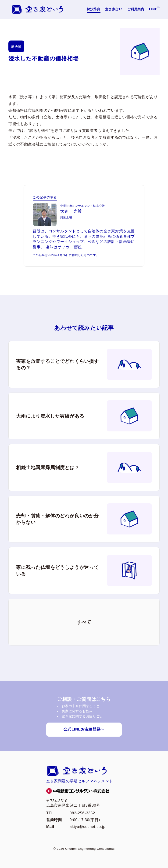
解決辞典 (94, 9)
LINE (153, 9)
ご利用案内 (136, 9)
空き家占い (114, 9)
